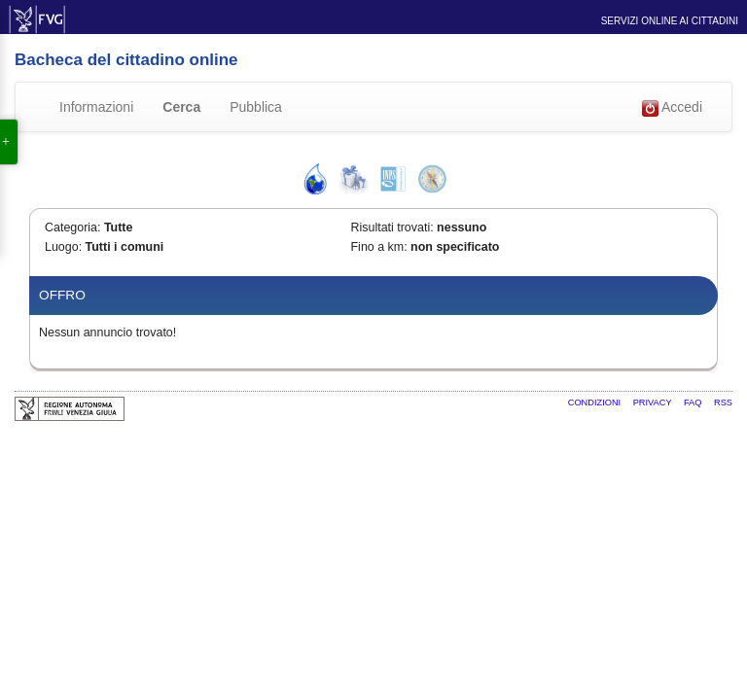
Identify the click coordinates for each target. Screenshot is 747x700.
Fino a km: (379, 247)
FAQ (694, 402)
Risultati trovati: (392, 227)
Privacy (654, 402)
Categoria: (72, 227)
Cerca (181, 107)
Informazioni (96, 107)
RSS (723, 402)
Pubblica (256, 107)
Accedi (672, 108)
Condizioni (596, 402)
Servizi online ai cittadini (670, 21)
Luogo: (63, 247)
